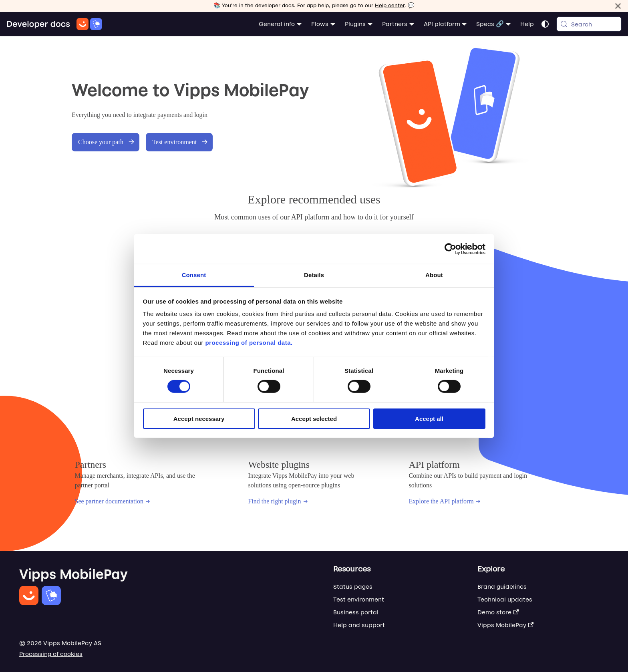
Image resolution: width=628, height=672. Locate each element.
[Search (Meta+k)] (589, 24)
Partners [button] (395, 24)
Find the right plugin (278, 501)
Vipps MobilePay (505, 625)
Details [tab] (314, 275)
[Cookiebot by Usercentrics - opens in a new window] (450, 249)
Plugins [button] (355, 24)
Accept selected (314, 419)
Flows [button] (320, 24)
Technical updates (505, 599)
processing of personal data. (249, 343)
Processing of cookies (51, 654)
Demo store (498, 612)
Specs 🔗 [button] (490, 24)
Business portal (356, 612)
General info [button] (277, 24)
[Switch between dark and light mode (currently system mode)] (545, 24)
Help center (390, 5)
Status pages (353, 586)
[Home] (54, 24)
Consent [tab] (194, 275)
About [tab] (434, 275)
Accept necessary (199, 419)
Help (527, 24)
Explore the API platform (444, 501)
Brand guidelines (502, 586)
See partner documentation (113, 501)
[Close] (618, 6)
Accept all (429, 419)
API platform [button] (442, 24)
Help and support (359, 625)
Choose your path (106, 142)
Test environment (180, 142)
